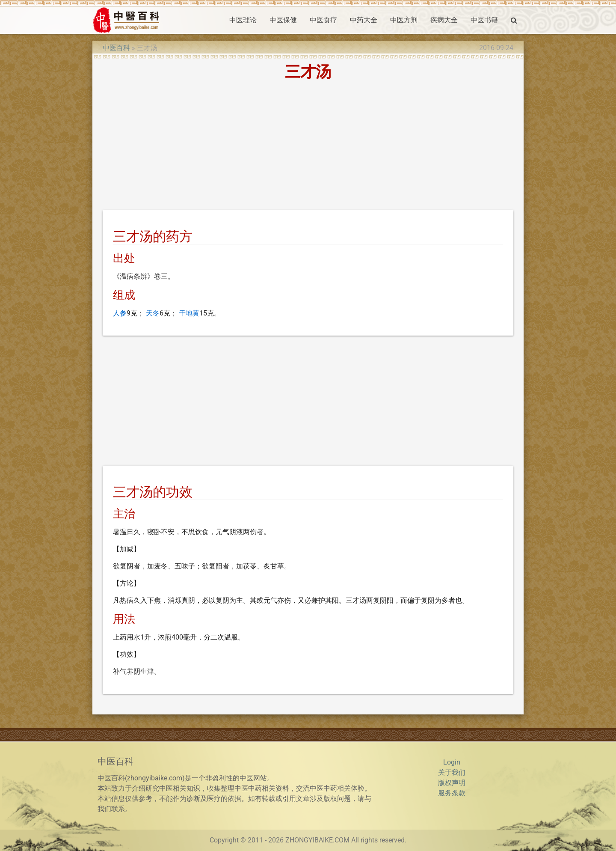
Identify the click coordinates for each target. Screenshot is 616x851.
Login (452, 762)
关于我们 (452, 772)
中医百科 (116, 48)
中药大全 (364, 20)
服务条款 (452, 793)
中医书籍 (484, 20)
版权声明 (452, 783)
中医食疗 (323, 20)
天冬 (153, 313)
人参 (120, 313)
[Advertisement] (308, 147)
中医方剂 (404, 20)
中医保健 (283, 20)
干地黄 (189, 313)
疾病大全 (444, 20)
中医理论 (243, 20)
